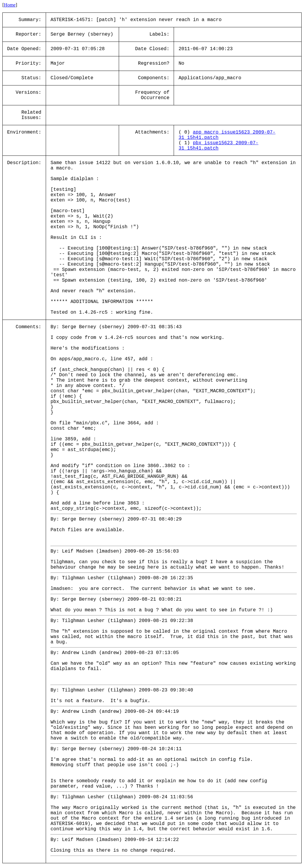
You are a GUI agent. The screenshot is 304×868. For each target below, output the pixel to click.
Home (10, 5)
